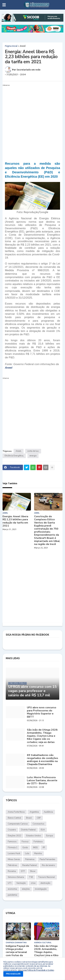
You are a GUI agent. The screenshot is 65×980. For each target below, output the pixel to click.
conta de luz (33, 451)
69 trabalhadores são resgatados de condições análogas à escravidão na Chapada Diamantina (43, 760)
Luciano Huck (14, 853)
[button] (4, 5)
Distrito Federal (28, 830)
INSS (35, 848)
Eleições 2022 (14, 836)
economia (12, 889)
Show (33, 871)
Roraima (12, 871)
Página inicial (11, 46)
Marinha (38, 853)
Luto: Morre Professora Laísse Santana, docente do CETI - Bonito (42, 781)
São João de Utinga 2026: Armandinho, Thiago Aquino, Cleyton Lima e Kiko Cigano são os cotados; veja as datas (42, 736)
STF (23, 871)
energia (33, 456)
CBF (39, 818)
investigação (41, 889)
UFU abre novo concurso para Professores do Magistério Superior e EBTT (42, 712)
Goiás (25, 848)
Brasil (29, 818)
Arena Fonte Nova (16, 812)
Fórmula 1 (13, 848)
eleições (26, 889)
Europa (50, 836)
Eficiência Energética (14, 456)
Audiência (48, 812)
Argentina (34, 812)
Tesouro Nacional (46, 877)
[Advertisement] (32, 120)
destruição (45, 883)
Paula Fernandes (47, 859)
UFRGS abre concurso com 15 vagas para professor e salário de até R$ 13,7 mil (32, 691)
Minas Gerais (14, 859)
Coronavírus (38, 824)
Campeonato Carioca (18, 824)
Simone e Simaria (16, 877)
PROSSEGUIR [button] (13, 974)
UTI (10, 883)
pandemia (12, 895)
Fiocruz (25, 842)
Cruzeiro (12, 830)
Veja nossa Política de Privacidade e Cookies (36, 970)
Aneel (23, 46)
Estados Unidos (34, 836)
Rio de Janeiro (48, 865)
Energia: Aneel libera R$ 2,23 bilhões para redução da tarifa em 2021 (15, 521)
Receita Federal (30, 865)
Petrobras (13, 865)
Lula (27, 853)
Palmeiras (30, 859)
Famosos (12, 842)
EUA (43, 830)
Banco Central (14, 818)
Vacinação (21, 883)
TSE (31, 877)
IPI (44, 848)
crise (33, 883)
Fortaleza (38, 842)
